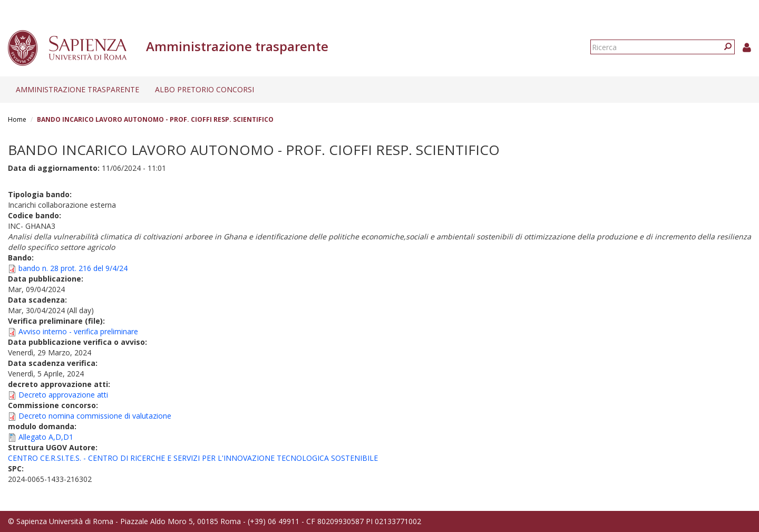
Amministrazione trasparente (77, 89)
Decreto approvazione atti (63, 395)
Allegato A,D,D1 (46, 437)
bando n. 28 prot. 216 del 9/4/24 (73, 268)
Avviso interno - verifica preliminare (78, 331)
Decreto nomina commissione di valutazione (95, 416)
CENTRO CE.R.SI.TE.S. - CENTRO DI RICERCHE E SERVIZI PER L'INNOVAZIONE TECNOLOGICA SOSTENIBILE (193, 458)
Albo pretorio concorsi (205, 89)
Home (17, 119)
